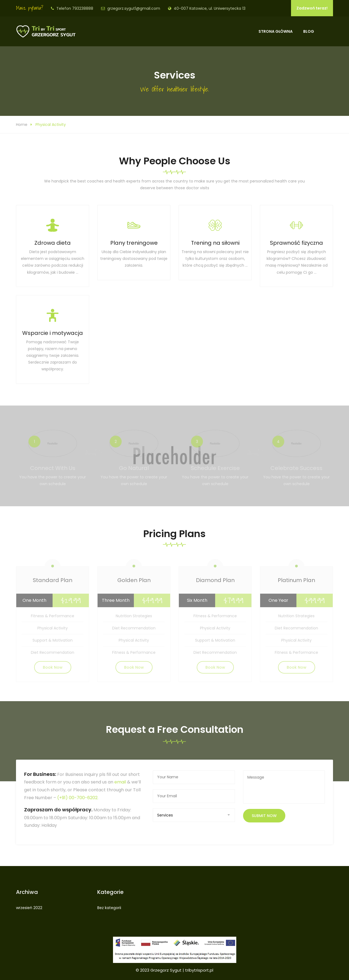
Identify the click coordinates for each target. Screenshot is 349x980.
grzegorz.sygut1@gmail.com (134, 8)
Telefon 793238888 (75, 8)
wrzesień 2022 (29, 908)
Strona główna (276, 31)
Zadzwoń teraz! (312, 8)
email (120, 782)
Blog (309, 31)
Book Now (53, 669)
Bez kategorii (109, 908)
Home (22, 125)
